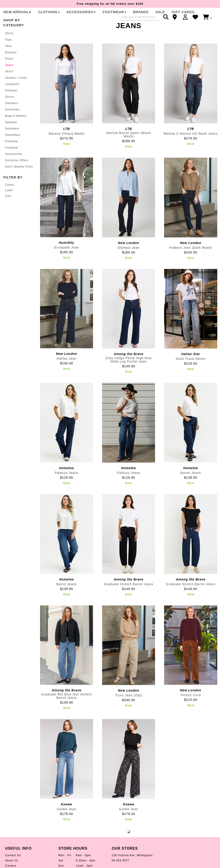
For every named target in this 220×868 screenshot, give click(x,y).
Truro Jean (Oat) (129, 705)
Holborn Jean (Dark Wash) (191, 257)
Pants (9, 68)
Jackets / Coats (16, 87)
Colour (10, 194)
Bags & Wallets (16, 125)
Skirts (9, 81)
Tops (8, 49)
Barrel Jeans (191, 482)
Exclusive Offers (17, 170)
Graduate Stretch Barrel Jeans (129, 593)
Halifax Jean (67, 368)
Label (9, 200)
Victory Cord (191, 705)
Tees (8, 55)
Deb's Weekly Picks (19, 176)
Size (8, 205)
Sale (104, 21)
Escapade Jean (67, 257)
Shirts (9, 43)
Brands (85, 21)
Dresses (11, 62)
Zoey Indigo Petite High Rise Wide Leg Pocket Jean (129, 369)
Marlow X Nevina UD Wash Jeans (191, 143)
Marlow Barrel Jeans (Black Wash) (129, 144)
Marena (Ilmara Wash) (67, 143)
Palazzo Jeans (67, 482)
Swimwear (12, 138)
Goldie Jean (67, 819)
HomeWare (13, 144)
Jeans (9, 74)
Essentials (13, 119)
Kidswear (12, 151)
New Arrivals (91, 13)
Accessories (14, 163)
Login (186, 17)
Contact (176, 17)
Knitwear (11, 100)
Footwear (12, 157)
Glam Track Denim (191, 368)
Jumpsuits (12, 93)
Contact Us (13, 865)
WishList (197, 17)
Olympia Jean (129, 257)
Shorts (10, 106)
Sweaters (12, 112)
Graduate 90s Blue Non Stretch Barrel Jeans (67, 706)
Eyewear (11, 132)
